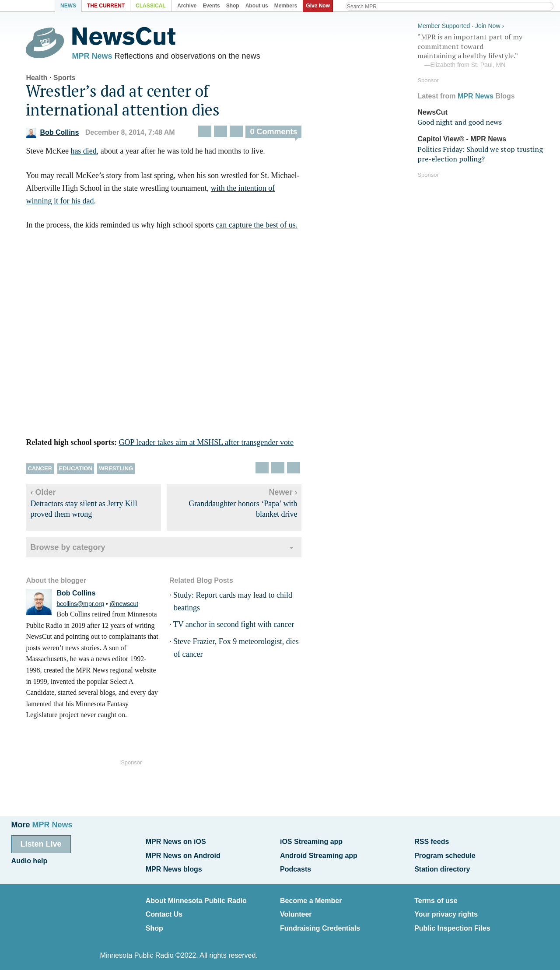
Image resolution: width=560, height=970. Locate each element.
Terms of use (436, 897)
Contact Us (164, 909)
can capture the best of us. (264, 228)
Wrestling (124, 471)
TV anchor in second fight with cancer (241, 627)
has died (91, 154)
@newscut (132, 606)
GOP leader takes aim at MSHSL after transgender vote (214, 445)
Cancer (48, 471)
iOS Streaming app (311, 841)
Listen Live (41, 844)
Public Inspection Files (452, 922)
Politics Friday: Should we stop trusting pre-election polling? (480, 152)
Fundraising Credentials (320, 922)
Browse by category (75, 550)
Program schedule (445, 854)
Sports (72, 80)
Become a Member (311, 897)
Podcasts (296, 867)
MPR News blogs (174, 867)
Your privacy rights (446, 909)
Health (44, 80)
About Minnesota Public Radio (196, 897)
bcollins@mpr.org (88, 606)
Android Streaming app (319, 854)
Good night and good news (460, 121)
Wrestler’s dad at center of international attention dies (131, 102)
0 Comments (281, 134)
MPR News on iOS (176, 841)
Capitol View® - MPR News (462, 138)
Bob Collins (60, 135)
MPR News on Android (183, 854)
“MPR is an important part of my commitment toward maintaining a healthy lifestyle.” (483, 49)
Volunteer (296, 909)
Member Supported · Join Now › (461, 25)
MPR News (100, 57)
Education (83, 471)
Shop (154, 922)
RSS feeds (432, 841)
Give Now (320, 6)
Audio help (30, 859)
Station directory (442, 867)
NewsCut (432, 110)
